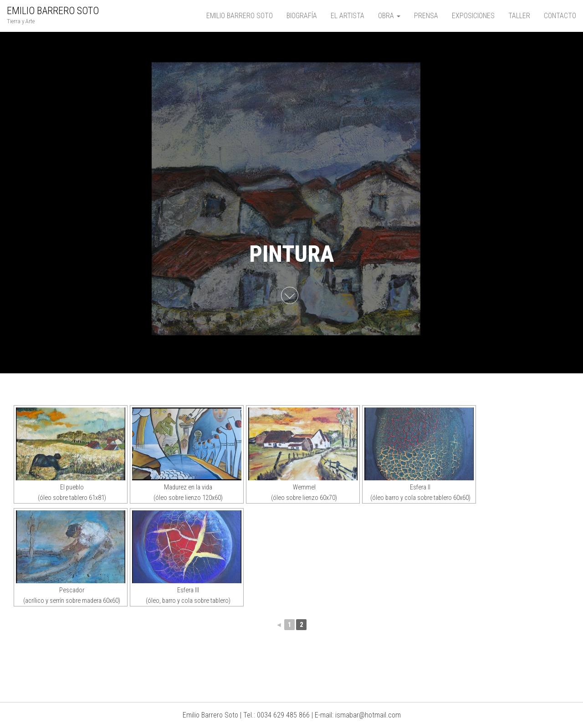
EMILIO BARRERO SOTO (53, 11)
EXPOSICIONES (473, 16)
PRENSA (426, 16)
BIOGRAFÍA (302, 16)
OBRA (389, 16)
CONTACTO (560, 16)
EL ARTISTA (348, 16)
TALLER (519, 16)
